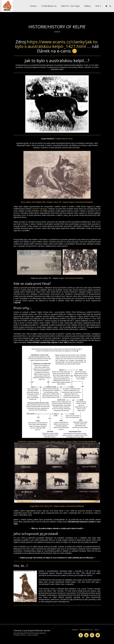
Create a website (33, 635)
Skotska (17, 213)
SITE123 (23, 635)
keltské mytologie (40, 209)
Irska (97, 211)
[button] (106, 6)
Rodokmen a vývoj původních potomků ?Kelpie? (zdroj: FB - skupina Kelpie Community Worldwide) (57, 441)
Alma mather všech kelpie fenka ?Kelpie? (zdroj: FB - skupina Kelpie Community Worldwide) (57, 202)
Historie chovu (67, 139)
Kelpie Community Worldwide (71, 278)
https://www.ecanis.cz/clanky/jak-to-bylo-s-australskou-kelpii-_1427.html (57, 44)
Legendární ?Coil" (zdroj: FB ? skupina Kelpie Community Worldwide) (57, 506)
